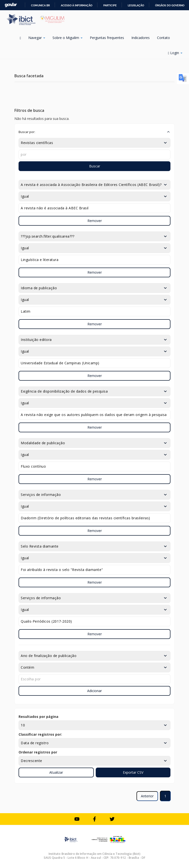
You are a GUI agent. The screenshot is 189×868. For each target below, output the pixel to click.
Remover (95, 221)
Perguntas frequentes (107, 38)
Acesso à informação (77, 5)
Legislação (136, 5)
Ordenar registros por (38, 752)
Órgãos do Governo (170, 5)
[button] (94, 132)
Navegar (37, 38)
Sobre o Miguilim (68, 38)
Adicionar (94, 691)
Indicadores (141, 38)
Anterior (147, 796)
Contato (163, 38)
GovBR (11, 5)
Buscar (95, 166)
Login (175, 53)
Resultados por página (38, 717)
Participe (110, 5)
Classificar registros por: (40, 734)
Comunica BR (40, 5)
